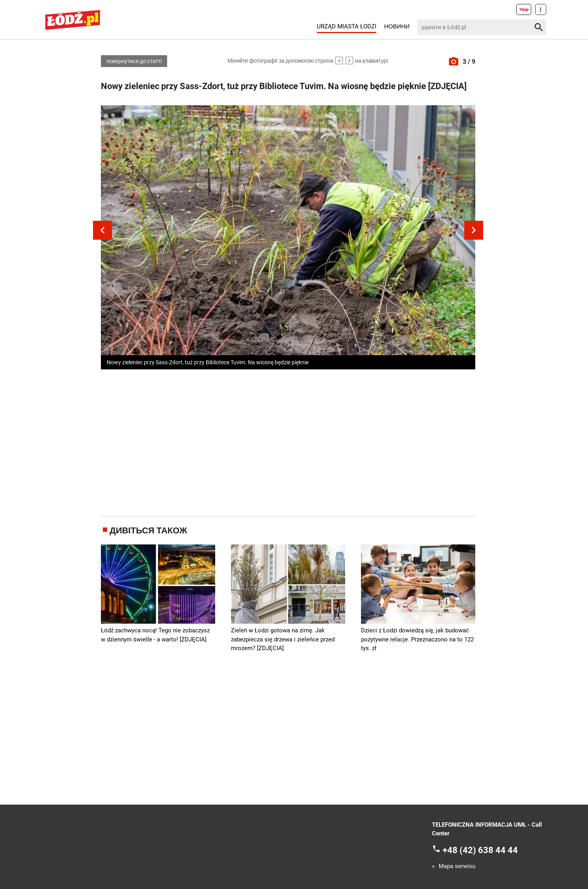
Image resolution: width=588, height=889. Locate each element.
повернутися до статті (134, 61)
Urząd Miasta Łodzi (347, 26)
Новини (397, 26)
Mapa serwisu (457, 866)
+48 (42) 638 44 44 (480, 850)
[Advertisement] (288, 441)
